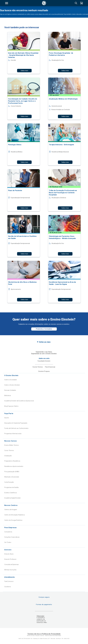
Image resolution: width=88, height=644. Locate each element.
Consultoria (8, 532)
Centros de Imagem (11, 510)
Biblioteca (8, 396)
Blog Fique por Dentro (11, 406)
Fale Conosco (9, 581)
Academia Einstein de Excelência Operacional (19, 401)
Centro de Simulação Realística (15, 515)
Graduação (8, 456)
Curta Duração (9, 482)
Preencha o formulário (44, 329)
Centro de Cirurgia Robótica (13, 520)
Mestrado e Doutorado (12, 477)
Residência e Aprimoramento (14, 466)
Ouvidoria (8, 587)
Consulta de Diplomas (11, 564)
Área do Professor (10, 559)
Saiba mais (24, 71)
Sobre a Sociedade (10, 380)
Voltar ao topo (45, 342)
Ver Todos (8, 542)
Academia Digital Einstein (13, 498)
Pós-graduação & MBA (12, 472)
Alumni (7, 418)
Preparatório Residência (12, 461)
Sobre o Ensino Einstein (12, 385)
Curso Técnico (9, 450)
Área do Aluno (9, 554)
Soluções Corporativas (12, 537)
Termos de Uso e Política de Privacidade (44, 634)
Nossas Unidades (10, 390)
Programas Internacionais (13, 434)
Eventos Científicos (11, 493)
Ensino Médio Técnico (12, 445)
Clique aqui (40, 616)
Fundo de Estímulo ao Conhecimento (16, 428)
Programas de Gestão (12, 487)
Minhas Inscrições (10, 570)
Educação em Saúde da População (16, 423)
